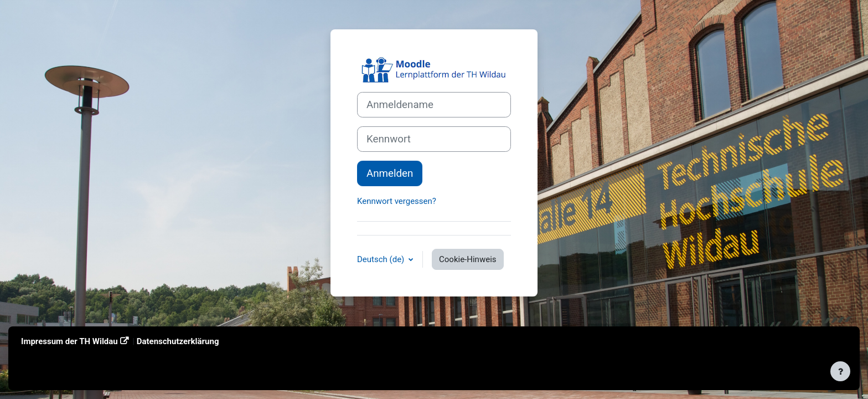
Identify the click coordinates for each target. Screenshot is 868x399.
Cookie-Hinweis (467, 259)
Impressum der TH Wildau (69, 341)
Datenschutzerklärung (178, 341)
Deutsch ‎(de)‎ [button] (382, 259)
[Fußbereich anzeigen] (840, 371)
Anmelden (390, 173)
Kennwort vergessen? (397, 201)
